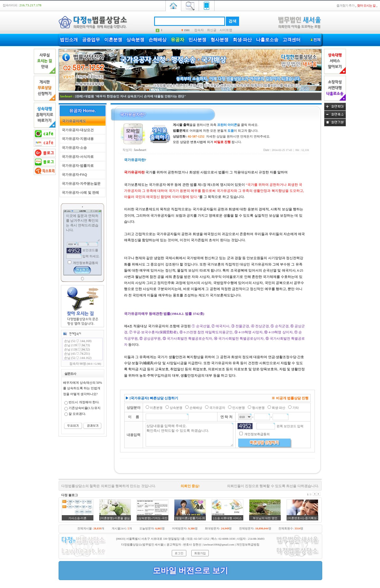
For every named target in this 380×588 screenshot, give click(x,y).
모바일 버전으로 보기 (190, 570)
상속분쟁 (135, 40)
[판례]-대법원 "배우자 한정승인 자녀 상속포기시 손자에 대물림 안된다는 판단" (130, 96)
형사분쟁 (220, 40)
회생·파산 (242, 40)
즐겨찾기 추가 (345, 6)
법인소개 (69, 40)
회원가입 (200, 553)
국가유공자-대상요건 (77, 130)
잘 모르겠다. (77, 414)
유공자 (177, 40)
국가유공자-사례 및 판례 (80, 193)
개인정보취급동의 (85, 263)
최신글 (212, 30)
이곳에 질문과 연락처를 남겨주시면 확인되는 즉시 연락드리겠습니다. (83, 227)
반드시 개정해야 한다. (84, 402)
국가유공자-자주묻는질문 (80, 184)
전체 (317, 40)
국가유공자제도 (73, 121)
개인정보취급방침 (248, 544)
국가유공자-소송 (73, 148)
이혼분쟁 (113, 40)
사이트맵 (226, 30)
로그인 (179, 553)
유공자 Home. (82, 111)
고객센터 (292, 40)
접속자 (199, 30)
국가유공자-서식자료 (77, 157)
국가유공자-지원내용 (77, 139)
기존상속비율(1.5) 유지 (85, 408)
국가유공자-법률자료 (77, 166)
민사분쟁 (197, 40)
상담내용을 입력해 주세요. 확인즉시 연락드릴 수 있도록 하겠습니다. (190, 435)
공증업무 (91, 40)
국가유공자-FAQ (73, 175)
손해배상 (158, 40)
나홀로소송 (267, 40)
